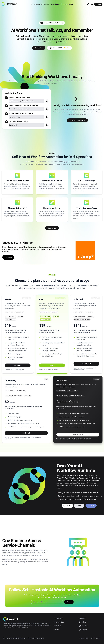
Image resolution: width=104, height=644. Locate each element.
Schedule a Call (78, 435)
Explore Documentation (77, 120)
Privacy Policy (84, 638)
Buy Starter (18, 365)
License (67, 506)
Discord (91, 506)
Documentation (59, 622)
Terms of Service (96, 638)
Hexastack (40, 638)
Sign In (98, 4)
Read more (8, 257)
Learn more (52, 228)
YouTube (83, 626)
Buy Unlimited (86, 364)
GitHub (79, 506)
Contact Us (57, 626)
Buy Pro (52, 365)
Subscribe (69, 602)
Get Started (39, 48)
